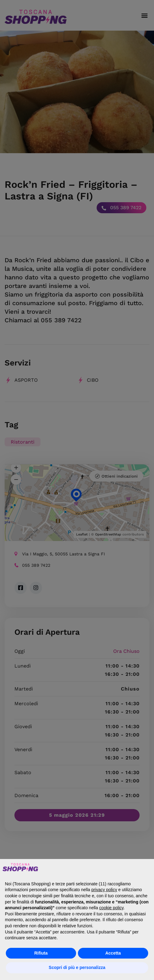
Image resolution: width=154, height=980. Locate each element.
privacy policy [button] (104, 890)
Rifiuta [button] (41, 953)
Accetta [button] (113, 953)
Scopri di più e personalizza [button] (77, 967)
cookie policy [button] (111, 908)
